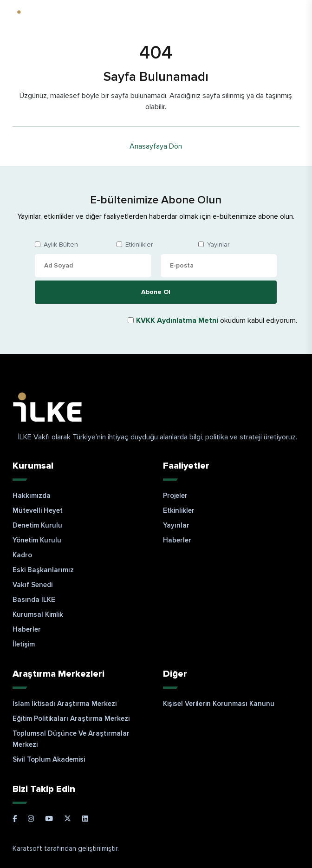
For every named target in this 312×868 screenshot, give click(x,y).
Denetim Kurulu (37, 525)
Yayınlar (218, 245)
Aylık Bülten (61, 245)
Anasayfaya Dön (156, 146)
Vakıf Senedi (32, 585)
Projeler (175, 496)
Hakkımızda (32, 496)
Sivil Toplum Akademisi (49, 759)
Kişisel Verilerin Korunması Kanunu (219, 704)
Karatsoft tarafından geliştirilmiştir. (66, 848)
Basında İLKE (34, 600)
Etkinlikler (139, 245)
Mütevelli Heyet (38, 510)
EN (289, 16)
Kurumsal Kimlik (38, 614)
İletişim (24, 644)
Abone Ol (156, 292)
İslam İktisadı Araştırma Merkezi (65, 704)
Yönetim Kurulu (37, 540)
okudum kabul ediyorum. (217, 320)
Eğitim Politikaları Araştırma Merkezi (71, 718)
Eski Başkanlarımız (43, 570)
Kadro (22, 555)
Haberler (27, 629)
